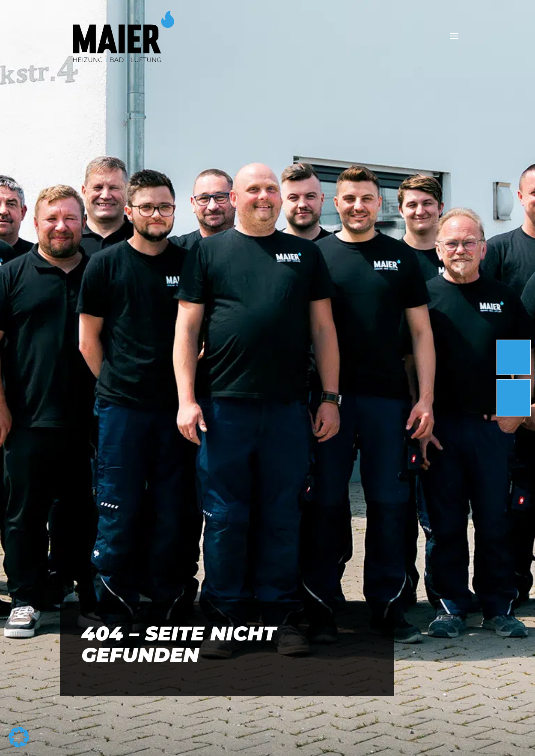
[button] (19, 737)
